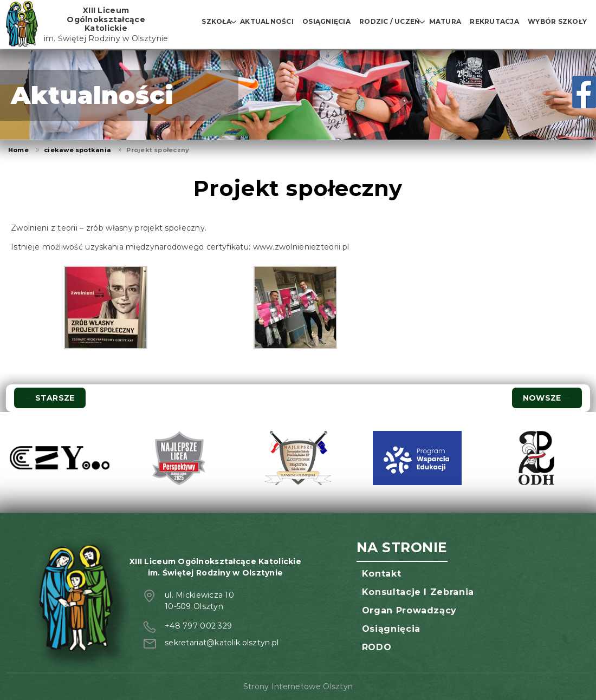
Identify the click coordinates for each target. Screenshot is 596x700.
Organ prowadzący (409, 610)
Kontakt (381, 574)
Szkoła (216, 21)
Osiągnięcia (326, 21)
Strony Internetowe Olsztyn (298, 686)
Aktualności (267, 21)
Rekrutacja (494, 21)
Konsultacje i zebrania (418, 592)
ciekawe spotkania (77, 150)
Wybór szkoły (557, 21)
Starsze (50, 398)
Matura (445, 21)
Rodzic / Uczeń (390, 21)
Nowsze (547, 398)
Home (18, 150)
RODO (377, 647)
